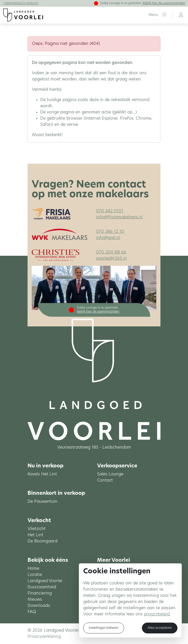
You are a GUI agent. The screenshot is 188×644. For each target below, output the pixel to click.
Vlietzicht (37, 529)
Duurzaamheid (42, 587)
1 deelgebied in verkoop (21, 3)
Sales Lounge (110, 474)
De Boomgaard (42, 541)
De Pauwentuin (42, 502)
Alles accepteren (160, 628)
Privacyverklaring (44, 637)
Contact (105, 481)
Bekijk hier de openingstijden (164, 3)
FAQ (32, 612)
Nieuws (35, 600)
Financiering (40, 593)
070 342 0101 (110, 211)
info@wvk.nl (108, 238)
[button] (157, 15)
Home (33, 569)
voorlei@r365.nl (111, 259)
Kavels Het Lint (42, 474)
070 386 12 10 (110, 232)
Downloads (39, 606)
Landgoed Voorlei (45, 581)
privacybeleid (157, 614)
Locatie (35, 575)
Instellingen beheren (104, 628)
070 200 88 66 (111, 252)
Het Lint (35, 535)
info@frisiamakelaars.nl (119, 217)
